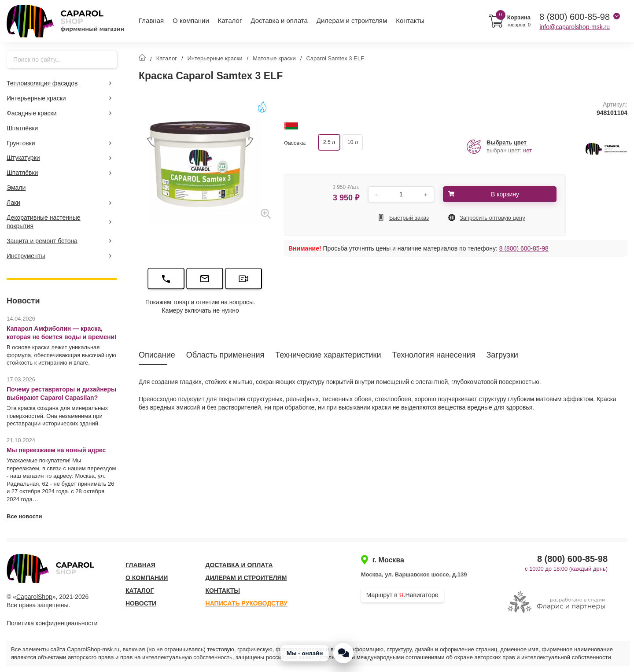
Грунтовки (21, 143)
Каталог (230, 20)
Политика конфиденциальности (52, 623)
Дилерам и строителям (352, 20)
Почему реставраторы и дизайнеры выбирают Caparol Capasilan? (61, 393)
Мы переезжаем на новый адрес (56, 450)
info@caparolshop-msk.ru (575, 27)
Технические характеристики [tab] (328, 355)
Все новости (24, 516)
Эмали (16, 188)
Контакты (410, 20)
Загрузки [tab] (502, 355)
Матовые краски (274, 58)
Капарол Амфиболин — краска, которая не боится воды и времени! (62, 333)
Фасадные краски (32, 113)
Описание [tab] (157, 355)
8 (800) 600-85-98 (524, 248)
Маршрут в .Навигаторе (402, 595)
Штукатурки (23, 158)
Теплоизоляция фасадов (42, 83)
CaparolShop (34, 597)
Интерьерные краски (36, 98)
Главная (151, 20)
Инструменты (26, 256)
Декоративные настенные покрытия (44, 222)
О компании (191, 20)
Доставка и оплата (279, 20)
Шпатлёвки (22, 128)
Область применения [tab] (225, 355)
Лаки (13, 203)
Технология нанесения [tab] (434, 355)
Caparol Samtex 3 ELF (335, 58)
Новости (141, 603)
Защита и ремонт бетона (42, 241)
